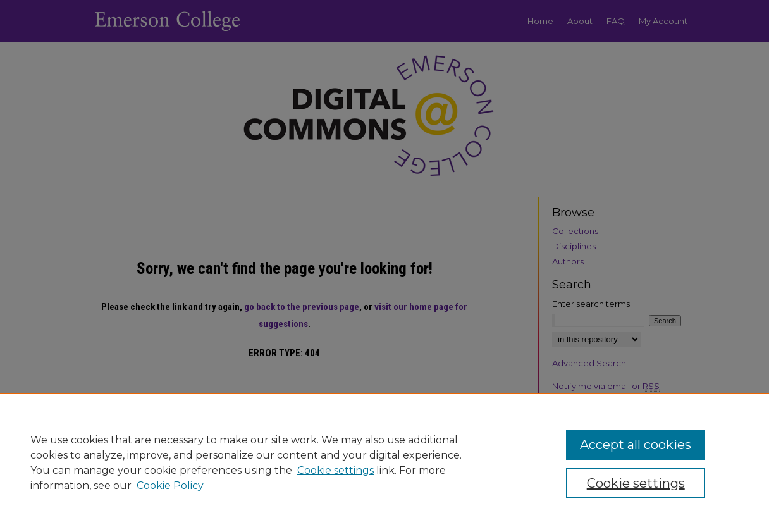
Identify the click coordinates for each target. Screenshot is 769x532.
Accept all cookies (636, 445)
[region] (384, 462)
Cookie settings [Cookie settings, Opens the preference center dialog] (636, 483)
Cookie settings (335, 470)
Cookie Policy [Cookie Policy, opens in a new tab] (170, 486)
